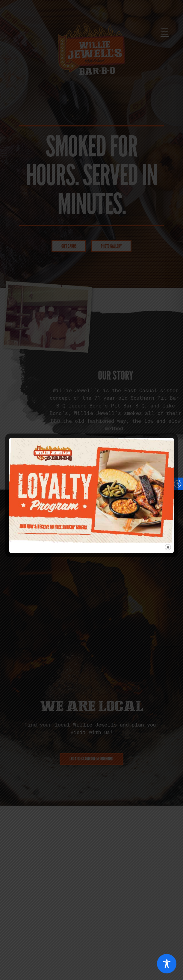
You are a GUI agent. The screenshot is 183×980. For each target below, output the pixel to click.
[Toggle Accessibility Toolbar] (167, 964)
